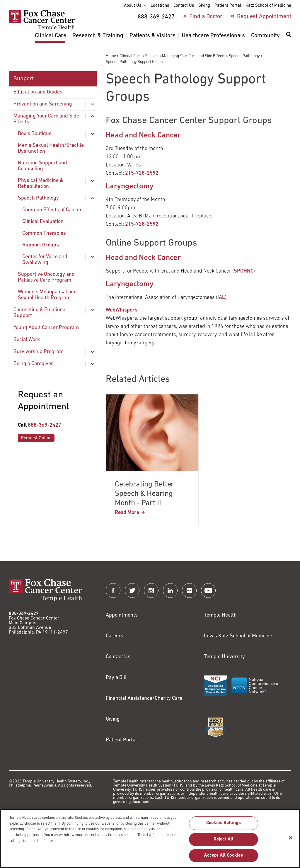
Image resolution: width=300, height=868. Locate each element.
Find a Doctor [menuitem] (206, 17)
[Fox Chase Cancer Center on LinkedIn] (170, 590)
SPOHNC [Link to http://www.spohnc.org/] (244, 271)
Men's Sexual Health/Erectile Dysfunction (51, 148)
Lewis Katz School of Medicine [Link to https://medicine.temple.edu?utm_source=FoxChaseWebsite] (238, 636)
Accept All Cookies (223, 858)
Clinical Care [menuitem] (51, 36)
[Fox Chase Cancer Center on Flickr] (189, 590)
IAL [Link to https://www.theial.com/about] (221, 298)
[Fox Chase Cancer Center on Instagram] (151, 590)
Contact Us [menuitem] (184, 6)
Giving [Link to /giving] (113, 719)
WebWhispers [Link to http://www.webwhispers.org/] (122, 310)
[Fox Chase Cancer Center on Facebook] (113, 590)
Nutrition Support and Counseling (42, 166)
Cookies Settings (224, 826)
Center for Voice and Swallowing (45, 260)
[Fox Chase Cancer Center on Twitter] (132, 590)
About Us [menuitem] (133, 6)
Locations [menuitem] (160, 6)
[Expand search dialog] (289, 36)
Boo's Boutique (35, 134)
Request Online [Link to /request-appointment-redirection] (36, 438)
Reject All (224, 842)
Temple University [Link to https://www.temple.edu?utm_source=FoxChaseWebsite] (224, 657)
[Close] (291, 841)
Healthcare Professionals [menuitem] (213, 36)
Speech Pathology (244, 56)
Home (111, 56)
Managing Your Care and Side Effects (194, 56)
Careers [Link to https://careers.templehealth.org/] (115, 636)
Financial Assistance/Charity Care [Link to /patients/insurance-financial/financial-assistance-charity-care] (144, 698)
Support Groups (41, 245)
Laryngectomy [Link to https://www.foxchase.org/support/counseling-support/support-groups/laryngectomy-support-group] (130, 187)
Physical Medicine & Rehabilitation (40, 184)
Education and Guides (38, 92)
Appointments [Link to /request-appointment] (122, 615)
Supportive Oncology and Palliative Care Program (46, 277)
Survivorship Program (39, 352)
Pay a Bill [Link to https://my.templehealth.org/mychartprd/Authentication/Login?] (116, 678)
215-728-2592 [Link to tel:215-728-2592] (142, 173)
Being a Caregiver (33, 364)
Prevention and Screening (43, 104)
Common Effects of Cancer (52, 210)
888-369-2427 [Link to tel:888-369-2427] (45, 425)
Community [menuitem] (265, 36)
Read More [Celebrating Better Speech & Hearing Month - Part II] (127, 513)
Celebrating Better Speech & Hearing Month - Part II (144, 494)
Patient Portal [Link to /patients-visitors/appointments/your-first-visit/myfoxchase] (121, 740)
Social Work (27, 340)
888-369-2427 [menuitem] (156, 17)
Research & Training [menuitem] (98, 36)
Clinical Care (131, 56)
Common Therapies (44, 233)
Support (152, 56)
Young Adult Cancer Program (46, 328)
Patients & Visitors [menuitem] (152, 36)
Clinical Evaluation (43, 222)
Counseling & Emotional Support (40, 313)
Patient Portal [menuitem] (228, 6)
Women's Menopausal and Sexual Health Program (47, 295)
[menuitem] (289, 38)
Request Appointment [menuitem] (264, 17)
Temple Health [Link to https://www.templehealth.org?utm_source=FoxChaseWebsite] (220, 615)
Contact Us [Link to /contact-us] (118, 657)
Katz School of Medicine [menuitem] (268, 6)
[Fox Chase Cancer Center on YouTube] (208, 590)
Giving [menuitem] (204, 6)
